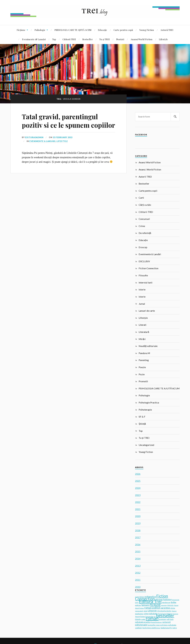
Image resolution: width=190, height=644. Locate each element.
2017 (138, 537)
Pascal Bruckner (156, 622)
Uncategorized (146, 445)
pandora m (166, 602)
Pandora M (144, 353)
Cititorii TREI (69, 39)
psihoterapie (141, 625)
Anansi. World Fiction (150, 169)
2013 (138, 566)
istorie (138, 619)
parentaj (164, 605)
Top (54, 39)
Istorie (142, 289)
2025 (138, 481)
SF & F (142, 417)
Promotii (143, 381)
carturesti (166, 622)
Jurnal (142, 304)
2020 (138, 516)
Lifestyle (163, 39)
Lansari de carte (147, 311)
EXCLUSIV (144, 261)
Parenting (144, 360)
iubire (175, 628)
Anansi (174, 611)
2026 (138, 474)
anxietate (162, 619)
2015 (138, 551)
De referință (145, 233)
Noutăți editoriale (148, 346)
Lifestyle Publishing (163, 600)
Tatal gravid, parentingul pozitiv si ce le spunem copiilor (68, 121)
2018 (138, 530)
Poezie (142, 367)
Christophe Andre (164, 611)
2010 (138, 587)
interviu (170, 605)
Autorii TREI (167, 30)
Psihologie (40, 30)
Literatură (144, 332)
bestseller (165, 615)
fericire (176, 614)
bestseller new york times (158, 625)
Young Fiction (147, 30)
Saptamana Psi (166, 628)
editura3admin (34, 137)
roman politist (152, 608)
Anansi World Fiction (142, 39)
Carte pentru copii (123, 30)
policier (138, 605)
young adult (139, 611)
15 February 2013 (63, 137)
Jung (145, 611)
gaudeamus (139, 614)
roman (152, 618)
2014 (138, 558)
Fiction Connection (149, 268)
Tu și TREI (104, 39)
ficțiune (155, 605)
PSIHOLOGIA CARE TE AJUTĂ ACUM (73, 30)
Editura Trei (150, 601)
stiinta (173, 608)
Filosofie (143, 275)
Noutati (120, 39)
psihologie (153, 614)
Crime (142, 226)
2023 (138, 495)
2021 (138, 509)
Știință (142, 424)
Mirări (142, 339)
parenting (165, 608)
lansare (146, 605)
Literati (142, 325)
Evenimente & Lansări (34, 39)
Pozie (142, 374)
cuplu (143, 619)
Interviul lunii (146, 282)
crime (146, 614)
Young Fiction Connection (144, 616)
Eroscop (143, 247)
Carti (141, 198)
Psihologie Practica (149, 402)
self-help (170, 619)
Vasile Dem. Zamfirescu (151, 628)
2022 (138, 502)
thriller (174, 602)
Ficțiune (21, 30)
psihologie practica (143, 622)
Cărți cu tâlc (145, 205)
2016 (138, 544)
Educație (102, 30)
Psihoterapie (145, 410)
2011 (138, 580)
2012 (138, 573)
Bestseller (88, 39)
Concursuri (144, 219)
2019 (138, 523)
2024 (138, 488)
